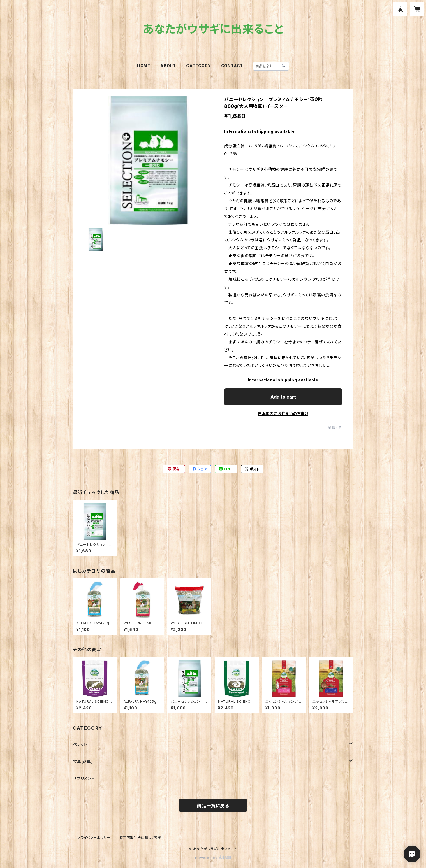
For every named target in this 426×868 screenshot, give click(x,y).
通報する (335, 428)
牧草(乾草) (83, 761)
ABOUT (168, 66)
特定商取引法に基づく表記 (140, 838)
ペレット (80, 744)
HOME (144, 66)
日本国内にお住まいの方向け (283, 414)
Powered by (213, 858)
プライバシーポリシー (94, 838)
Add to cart (283, 397)
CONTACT (232, 66)
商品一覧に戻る (213, 806)
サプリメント (84, 779)
